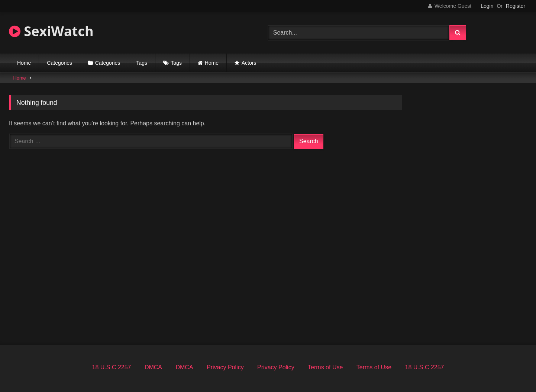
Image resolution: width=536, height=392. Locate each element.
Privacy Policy (225, 367)
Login (487, 6)
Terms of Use (325, 367)
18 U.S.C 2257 (112, 367)
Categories (59, 63)
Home (24, 63)
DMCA (153, 367)
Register (516, 6)
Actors (249, 63)
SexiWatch (51, 31)
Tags (142, 63)
